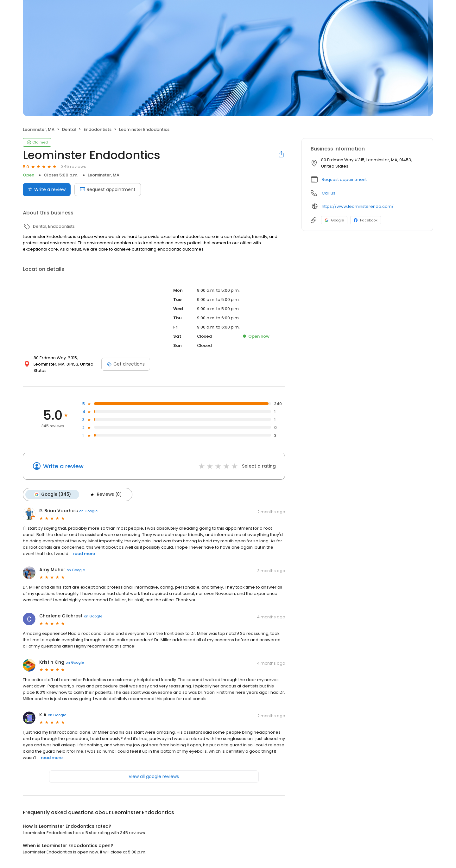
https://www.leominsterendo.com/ (358, 206)
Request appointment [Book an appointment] (108, 189)
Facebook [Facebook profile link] (366, 220)
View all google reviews (154, 776)
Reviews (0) (105, 495)
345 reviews (74, 166)
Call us (329, 193)
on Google (88, 511)
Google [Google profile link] (334, 220)
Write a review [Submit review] (47, 189)
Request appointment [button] (344, 179)
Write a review (63, 466)
